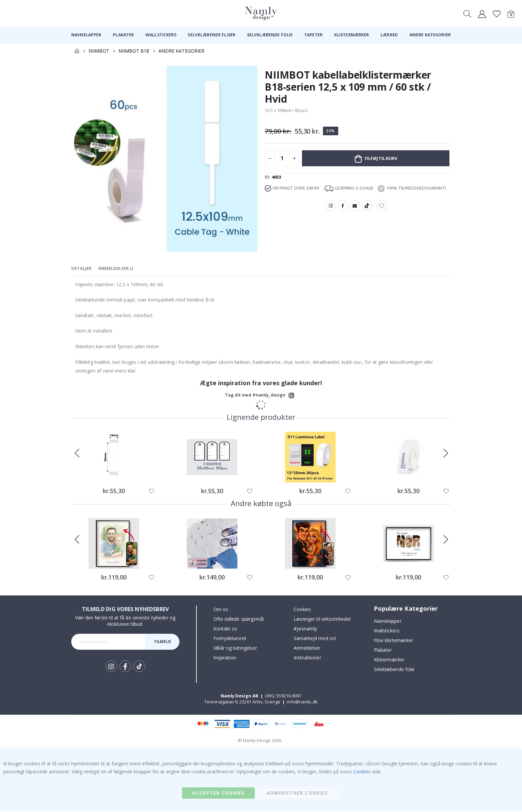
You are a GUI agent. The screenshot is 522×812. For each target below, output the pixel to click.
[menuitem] (86, 35)
